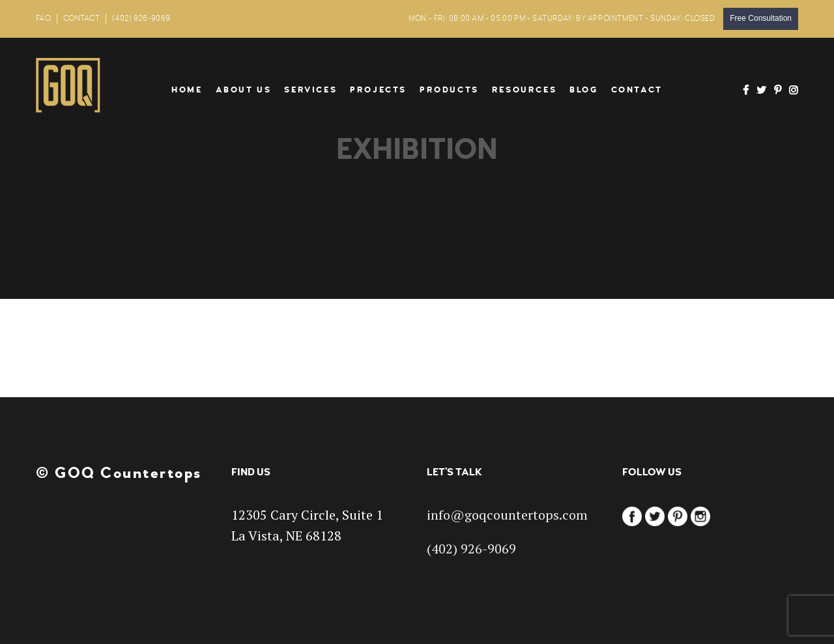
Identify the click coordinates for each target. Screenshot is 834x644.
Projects (378, 90)
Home (187, 90)
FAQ (43, 19)
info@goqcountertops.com (507, 515)
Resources (524, 90)
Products (449, 90)
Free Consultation (761, 18)
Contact (637, 90)
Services (310, 90)
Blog (583, 90)
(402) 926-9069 (141, 19)
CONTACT (81, 19)
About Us (244, 90)
